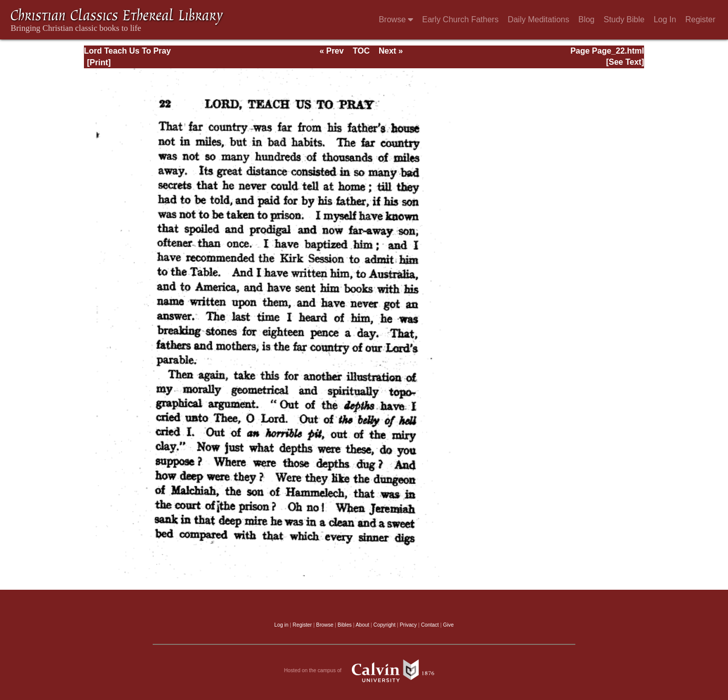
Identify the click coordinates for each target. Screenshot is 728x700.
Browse (396, 19)
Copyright (385, 625)
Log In (665, 19)
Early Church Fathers (460, 19)
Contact (430, 625)
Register (700, 19)
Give (448, 625)
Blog (586, 19)
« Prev (332, 51)
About (362, 625)
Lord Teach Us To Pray (127, 51)
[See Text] (625, 62)
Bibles (345, 625)
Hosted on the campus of (364, 671)
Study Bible (624, 19)
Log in (282, 625)
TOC (361, 51)
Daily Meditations (538, 19)
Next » (391, 51)
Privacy (408, 625)
